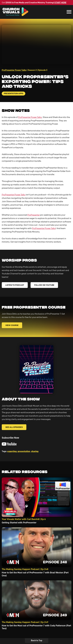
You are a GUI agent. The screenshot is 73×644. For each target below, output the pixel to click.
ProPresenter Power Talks (14, 70)
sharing (35, 451)
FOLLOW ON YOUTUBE (44, 285)
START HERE (60, 3)
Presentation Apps (14, 93)
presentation (24, 451)
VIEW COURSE (12, 325)
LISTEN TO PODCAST (15, 285)
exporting (12, 451)
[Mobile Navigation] (68, 12)
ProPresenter (34, 215)
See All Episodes (14, 427)
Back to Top (37, 640)
